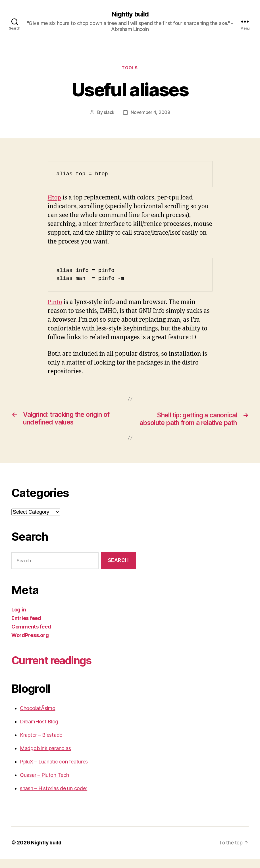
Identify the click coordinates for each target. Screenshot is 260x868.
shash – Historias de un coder (54, 798)
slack (109, 113)
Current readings (55, 670)
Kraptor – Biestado (41, 744)
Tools (130, 68)
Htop (55, 198)
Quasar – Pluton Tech (44, 784)
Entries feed (26, 627)
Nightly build (130, 14)
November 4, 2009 (150, 113)
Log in (19, 619)
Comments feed (31, 636)
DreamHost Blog (39, 731)
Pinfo (55, 303)
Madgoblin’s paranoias (45, 758)
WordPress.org (30, 645)
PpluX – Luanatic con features (54, 771)
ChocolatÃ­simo (38, 718)
